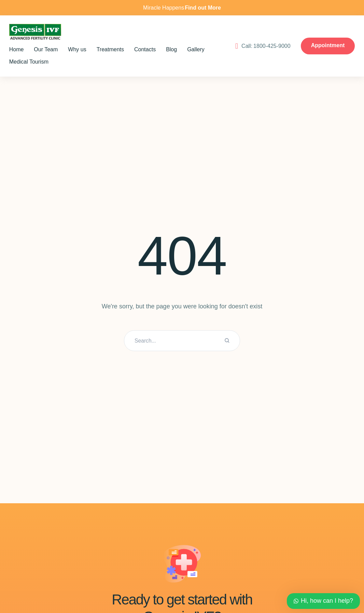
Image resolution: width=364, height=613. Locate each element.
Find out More (203, 8)
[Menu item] (21, 50)
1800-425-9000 (332, 37)
